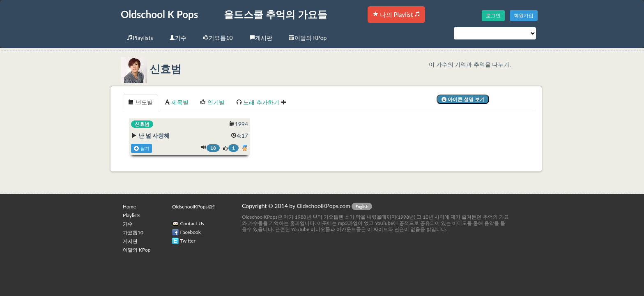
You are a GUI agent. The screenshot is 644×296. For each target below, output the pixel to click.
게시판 (261, 38)
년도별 (140, 102)
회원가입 (524, 15)
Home (129, 207)
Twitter (188, 241)
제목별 (177, 102)
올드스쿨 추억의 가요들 (276, 14)
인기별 (212, 102)
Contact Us (192, 223)
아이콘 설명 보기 (463, 99)
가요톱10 (218, 38)
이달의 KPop (308, 38)
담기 (141, 148)
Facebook (191, 232)
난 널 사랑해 (154, 135)
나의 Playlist (396, 14)
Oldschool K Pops (159, 14)
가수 (178, 38)
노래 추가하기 (261, 102)
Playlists (140, 38)
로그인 (493, 15)
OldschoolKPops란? (193, 207)
